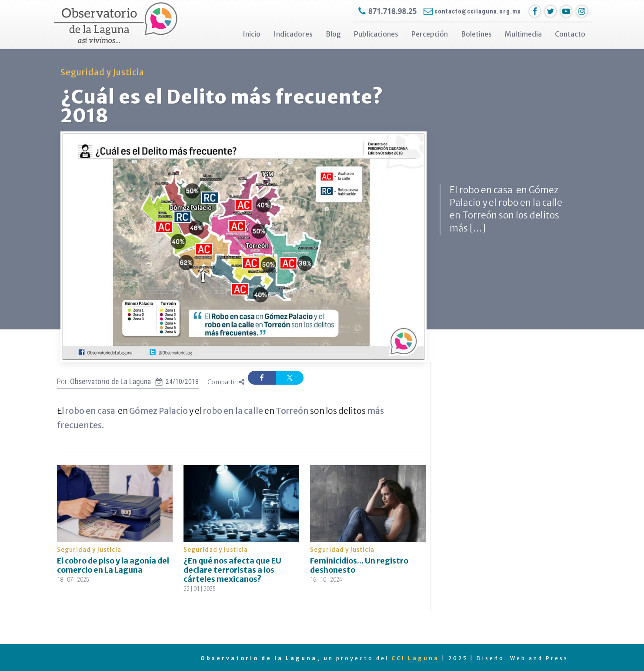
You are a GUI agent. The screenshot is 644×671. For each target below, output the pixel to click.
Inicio (252, 34)
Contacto (570, 34)
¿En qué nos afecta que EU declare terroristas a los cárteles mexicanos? (232, 570)
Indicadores (293, 34)
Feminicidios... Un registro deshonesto (359, 565)
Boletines (476, 34)
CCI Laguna (415, 658)
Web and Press (539, 658)
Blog (333, 34)
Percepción (430, 34)
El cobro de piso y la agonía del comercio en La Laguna (113, 565)
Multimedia (523, 34)
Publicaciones (376, 34)
